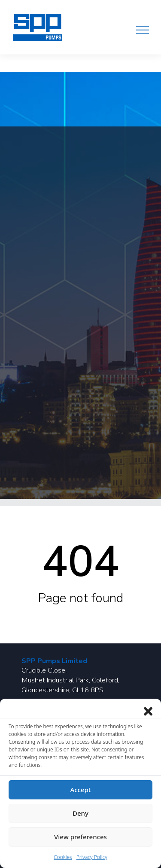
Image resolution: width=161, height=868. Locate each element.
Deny (80, 813)
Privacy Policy (92, 857)
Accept (80, 790)
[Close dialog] (148, 709)
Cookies (63, 857)
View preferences (80, 837)
